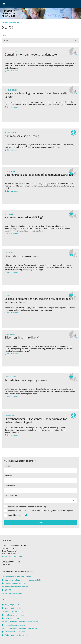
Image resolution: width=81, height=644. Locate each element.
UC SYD (8, 590)
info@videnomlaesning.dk (12, 556)
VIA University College (13, 594)
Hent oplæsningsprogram (15, 625)
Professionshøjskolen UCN (15, 583)
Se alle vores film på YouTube (16, 615)
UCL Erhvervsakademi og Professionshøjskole (23, 580)
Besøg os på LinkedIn (13, 608)
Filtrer (4, 35)
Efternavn (8, 476)
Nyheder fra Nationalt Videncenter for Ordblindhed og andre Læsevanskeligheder (41, 511)
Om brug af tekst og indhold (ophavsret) (21, 629)
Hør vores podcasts (12, 618)
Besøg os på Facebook (13, 605)
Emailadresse (10, 486)
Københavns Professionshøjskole (18, 577)
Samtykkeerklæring (16, 515)
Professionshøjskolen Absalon (16, 587)
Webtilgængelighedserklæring (16, 635)
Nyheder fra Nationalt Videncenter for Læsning (27, 507)
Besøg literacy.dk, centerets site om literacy (22, 622)
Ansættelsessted (11, 496)
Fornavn (8, 466)
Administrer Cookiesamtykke (16, 632)
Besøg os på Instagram (14, 612)
